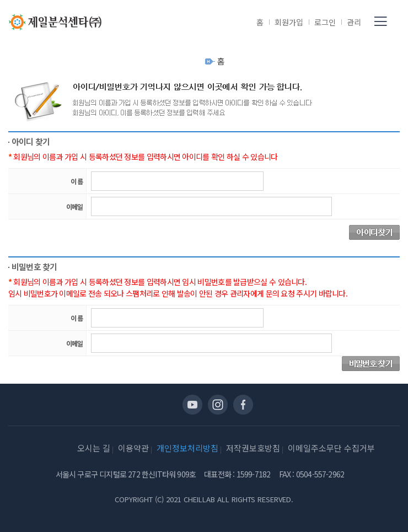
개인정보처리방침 (187, 448)
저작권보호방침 (253, 448)
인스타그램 (218, 405)
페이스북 (243, 405)
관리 (354, 22)
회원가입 (289, 22)
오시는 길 (94, 448)
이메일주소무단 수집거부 (331, 448)
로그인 (325, 22)
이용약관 (133, 448)
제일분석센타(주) (55, 22)
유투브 (192, 405)
